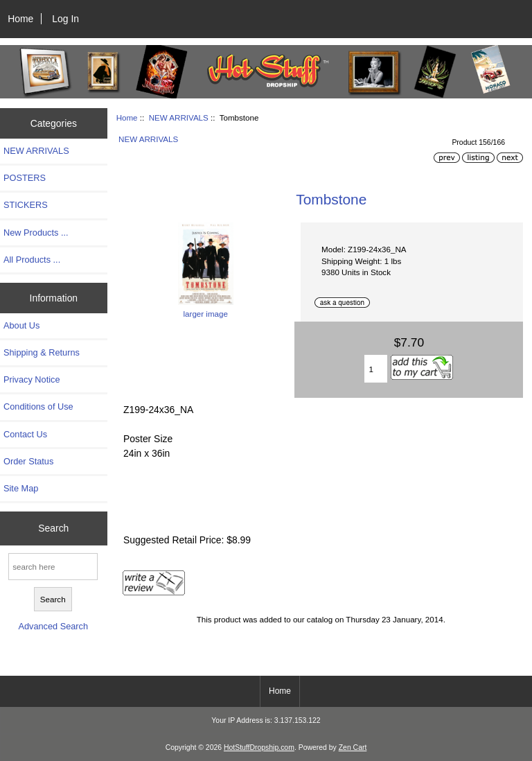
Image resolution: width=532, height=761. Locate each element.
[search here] (53, 567)
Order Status (28, 461)
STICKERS (26, 205)
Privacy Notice (32, 379)
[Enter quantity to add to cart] (376, 369)
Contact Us (25, 434)
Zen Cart (353, 747)
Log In (65, 19)
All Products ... (32, 260)
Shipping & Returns (42, 352)
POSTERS (25, 178)
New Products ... (36, 233)
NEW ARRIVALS (179, 117)
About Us (21, 325)
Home (20, 19)
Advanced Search (53, 626)
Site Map (21, 488)
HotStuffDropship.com (259, 747)
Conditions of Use (38, 406)
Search (53, 528)
